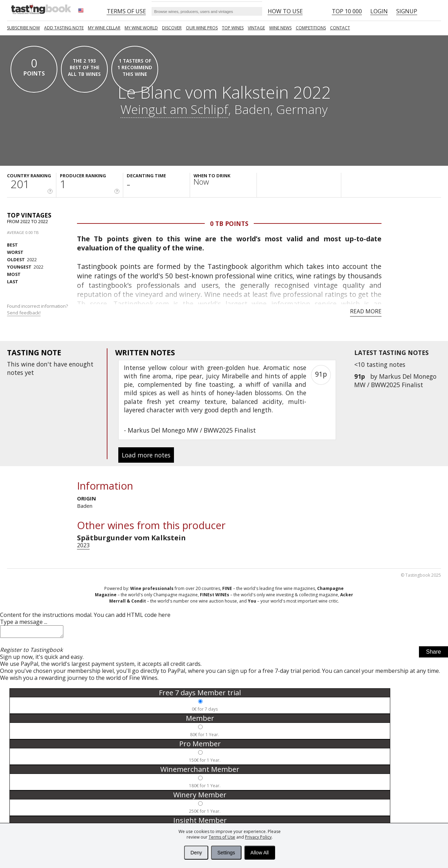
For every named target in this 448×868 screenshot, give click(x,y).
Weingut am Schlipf (174, 109)
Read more (366, 311)
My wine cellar (104, 28)
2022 (22, 259)
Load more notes (146, 455)
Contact (340, 28)
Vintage (256, 28)
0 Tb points (229, 223)
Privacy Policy (258, 837)
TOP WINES (233, 28)
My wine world (141, 28)
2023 (83, 545)
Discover (172, 28)
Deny (196, 853)
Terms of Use (222, 837)
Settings (226, 853)
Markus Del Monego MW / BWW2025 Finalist (395, 380)
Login (379, 11)
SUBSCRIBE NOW (23, 28)
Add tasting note (64, 28)
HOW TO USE (285, 11)
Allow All (260, 853)
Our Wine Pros (202, 28)
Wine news (280, 28)
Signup (407, 11)
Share (433, 654)
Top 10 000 (347, 11)
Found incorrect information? (38, 309)
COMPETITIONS (311, 28)
